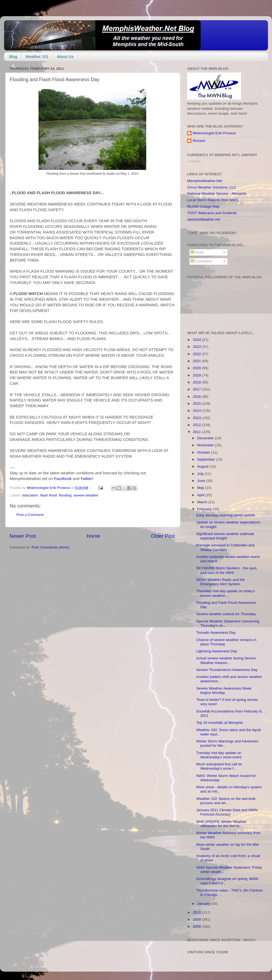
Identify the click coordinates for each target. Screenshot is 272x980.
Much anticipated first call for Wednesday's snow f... (219, 766)
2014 (197, 411)
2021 (197, 361)
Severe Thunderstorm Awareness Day (227, 670)
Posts (197, 252)
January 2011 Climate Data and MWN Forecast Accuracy (227, 812)
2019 (197, 375)
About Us (65, 56)
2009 (197, 919)
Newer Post (23, 536)
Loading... (195, 161)
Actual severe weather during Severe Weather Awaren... (226, 660)
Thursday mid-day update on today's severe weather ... (226, 593)
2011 (197, 432)
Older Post (163, 536)
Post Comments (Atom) (51, 547)
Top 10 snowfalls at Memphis (220, 723)
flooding (65, 495)
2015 (197, 404)
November (206, 445)
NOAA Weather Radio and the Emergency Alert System (221, 582)
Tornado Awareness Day (216, 633)
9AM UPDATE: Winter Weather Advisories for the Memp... (221, 824)
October (204, 452)
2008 (197, 926)
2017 (197, 389)
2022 (197, 354)
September (207, 459)
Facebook (63, 479)
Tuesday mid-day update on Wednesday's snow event (219, 755)
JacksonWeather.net (204, 219)
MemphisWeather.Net (205, 181)
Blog (13, 56)
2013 (197, 418)
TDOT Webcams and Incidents (212, 213)
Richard (199, 141)
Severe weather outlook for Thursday (226, 614)
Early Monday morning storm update (226, 515)
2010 (197, 912)
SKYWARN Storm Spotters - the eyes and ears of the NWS (227, 570)
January (204, 904)
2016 (197, 397)
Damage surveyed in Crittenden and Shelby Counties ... (225, 547)
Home (93, 536)
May (201, 488)
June (202, 481)
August (203, 466)
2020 (197, 368)
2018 (197, 382)
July (201, 474)
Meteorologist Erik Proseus (214, 133)
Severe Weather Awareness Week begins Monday (224, 691)
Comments (201, 261)
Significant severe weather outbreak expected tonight (225, 536)
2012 (197, 425)
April (201, 495)
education (30, 495)
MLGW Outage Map (203, 206)
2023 (197, 347)
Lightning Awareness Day (217, 651)
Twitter (86, 479)
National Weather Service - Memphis (217, 193)
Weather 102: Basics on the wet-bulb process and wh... (226, 801)
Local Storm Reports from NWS (213, 200)
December (206, 438)
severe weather (86, 495)
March (203, 502)
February (205, 509)
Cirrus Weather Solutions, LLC (212, 187)
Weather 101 (37, 56)
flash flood (48, 495)
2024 (197, 340)
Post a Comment (30, 515)
